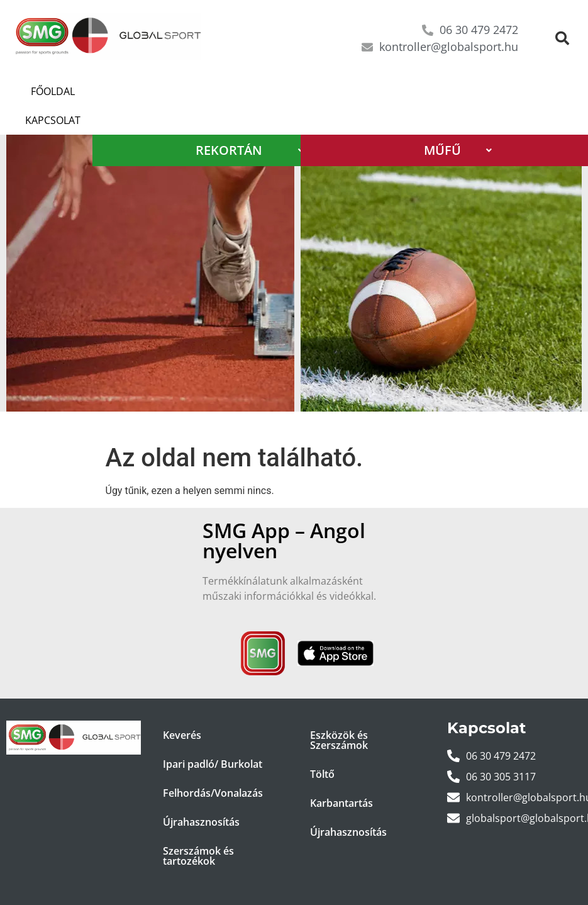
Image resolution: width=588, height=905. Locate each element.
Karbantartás (341, 774)
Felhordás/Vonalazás (213, 764)
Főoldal (47, 91)
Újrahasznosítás (201, 793)
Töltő (322, 745)
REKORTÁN (250, 121)
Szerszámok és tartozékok (198, 827)
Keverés (182, 706)
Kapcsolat (122, 91)
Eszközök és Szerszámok (339, 711)
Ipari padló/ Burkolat (213, 735)
